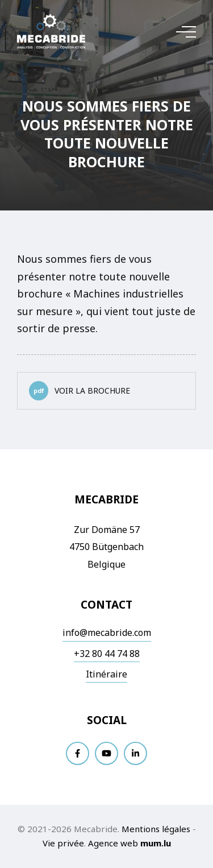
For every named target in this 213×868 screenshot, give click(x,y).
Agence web (113, 843)
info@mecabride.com (107, 633)
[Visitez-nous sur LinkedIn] (135, 753)
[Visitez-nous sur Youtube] (106, 753)
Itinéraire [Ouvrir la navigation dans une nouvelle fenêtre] (106, 674)
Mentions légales (156, 829)
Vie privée (63, 843)
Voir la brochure (80, 391)
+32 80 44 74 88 (107, 654)
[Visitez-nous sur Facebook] (78, 753)
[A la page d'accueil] (51, 32)
